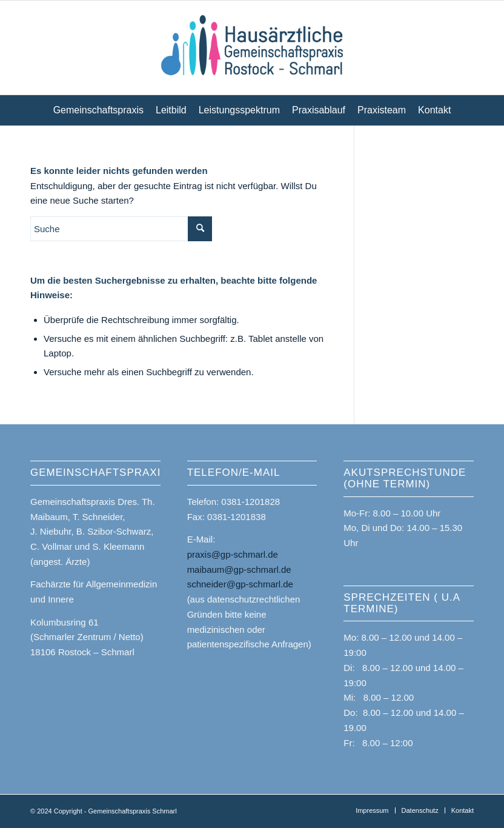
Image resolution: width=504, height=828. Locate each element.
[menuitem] (98, 110)
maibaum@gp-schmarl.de (239, 569)
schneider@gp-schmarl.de (240, 584)
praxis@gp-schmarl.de (233, 554)
